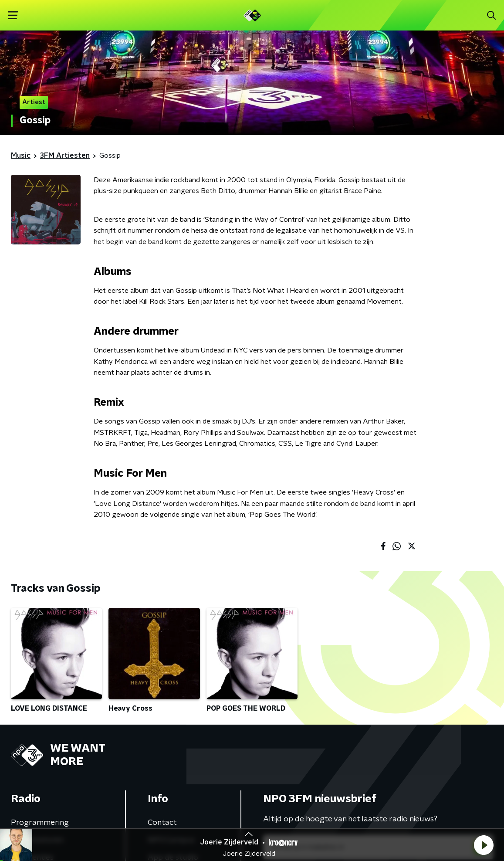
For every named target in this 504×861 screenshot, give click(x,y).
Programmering (40, 823)
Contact (162, 823)
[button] (484, 845)
